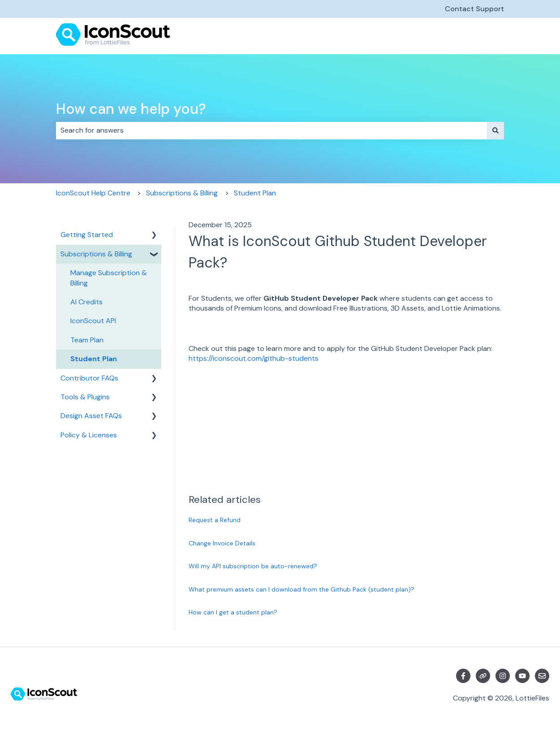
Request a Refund (215, 520)
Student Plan (255, 193)
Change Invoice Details (222, 543)
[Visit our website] (483, 676)
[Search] (495, 130)
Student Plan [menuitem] (94, 359)
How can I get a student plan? (233, 612)
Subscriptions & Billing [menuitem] (96, 254)
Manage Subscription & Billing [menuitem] (109, 278)
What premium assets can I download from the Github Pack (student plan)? (302, 589)
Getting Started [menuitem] (87, 235)
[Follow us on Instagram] (503, 676)
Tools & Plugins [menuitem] (85, 397)
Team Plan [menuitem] (87, 340)
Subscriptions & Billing (182, 193)
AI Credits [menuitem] (86, 302)
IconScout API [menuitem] (93, 321)
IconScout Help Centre (93, 193)
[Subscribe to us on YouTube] (522, 676)
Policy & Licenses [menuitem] (89, 435)
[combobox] (271, 130)
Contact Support (474, 9)
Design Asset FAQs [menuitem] (91, 416)
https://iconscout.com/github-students (254, 358)
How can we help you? (131, 109)
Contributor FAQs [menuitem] (89, 378)
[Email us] (542, 676)
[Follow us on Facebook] (463, 676)
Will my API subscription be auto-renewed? (253, 566)
